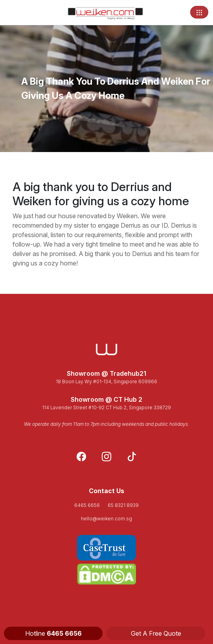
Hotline (53, 633)
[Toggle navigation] (199, 12)
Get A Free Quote (156, 633)
